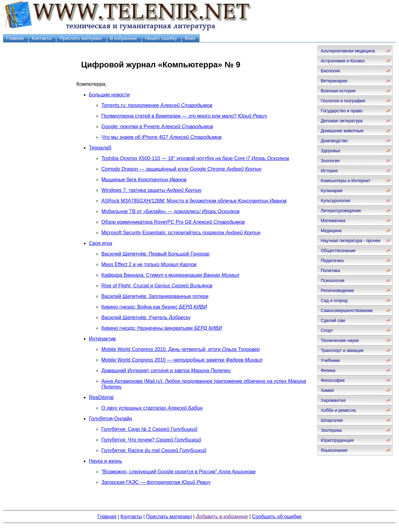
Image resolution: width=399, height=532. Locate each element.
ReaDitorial (101, 397)
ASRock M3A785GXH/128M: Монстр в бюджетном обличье (194, 201)
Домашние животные (342, 131)
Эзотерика (331, 430)
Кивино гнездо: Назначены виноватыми (162, 328)
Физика (328, 370)
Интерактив (102, 339)
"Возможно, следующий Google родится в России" (178, 472)
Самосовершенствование (347, 310)
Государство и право (342, 111)
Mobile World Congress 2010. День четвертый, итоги (180, 349)
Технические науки (340, 340)
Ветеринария (334, 81)
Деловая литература (342, 121)
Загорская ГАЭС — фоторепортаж (156, 482)
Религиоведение (337, 290)
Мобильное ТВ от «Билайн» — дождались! (170, 211)
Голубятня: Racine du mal (154, 450)
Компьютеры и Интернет (346, 181)
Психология (333, 281)
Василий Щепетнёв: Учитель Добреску (146, 317)
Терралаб (100, 148)
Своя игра (100, 243)
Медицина (331, 231)
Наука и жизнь (106, 461)
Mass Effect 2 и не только (149, 264)
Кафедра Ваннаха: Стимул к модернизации (170, 275)
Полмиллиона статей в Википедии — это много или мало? (184, 116)
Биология (330, 71)
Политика (330, 271)
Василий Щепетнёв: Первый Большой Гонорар (155, 254)
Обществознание (338, 251)
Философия (333, 380)
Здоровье (331, 151)
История (329, 171)
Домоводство (334, 141)
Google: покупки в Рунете (157, 127)
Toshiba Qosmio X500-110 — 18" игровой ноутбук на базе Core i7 (195, 158)
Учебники (330, 360)
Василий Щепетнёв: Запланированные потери (155, 296)
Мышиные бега (144, 180)
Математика (333, 221)
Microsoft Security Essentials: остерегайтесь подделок (181, 233)
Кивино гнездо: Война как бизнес (154, 307)
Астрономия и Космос (343, 61)
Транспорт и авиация (342, 350)
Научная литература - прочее (351, 241)
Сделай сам (333, 320)
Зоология (330, 161)
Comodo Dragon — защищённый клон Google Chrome (181, 169)
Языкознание (334, 450)
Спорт (327, 330)
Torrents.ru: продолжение (157, 105)
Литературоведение (341, 211)
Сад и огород (334, 300)
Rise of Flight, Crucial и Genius (157, 286)
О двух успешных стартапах (152, 408)
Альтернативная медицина (348, 51)
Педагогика (332, 261)
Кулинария (332, 191)
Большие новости (109, 95)
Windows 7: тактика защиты (151, 190)
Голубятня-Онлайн (111, 419)
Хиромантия (333, 400)
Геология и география (343, 101)
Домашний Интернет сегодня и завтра (166, 371)
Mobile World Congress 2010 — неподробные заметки (182, 360)
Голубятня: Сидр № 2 (149, 429)
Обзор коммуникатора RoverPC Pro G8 (173, 222)
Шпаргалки (332, 420)
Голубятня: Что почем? (151, 440)
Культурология (336, 201)
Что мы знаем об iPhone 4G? (161, 137)
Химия (327, 390)
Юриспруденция (337, 440)
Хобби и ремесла (338, 410)
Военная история (338, 91)
